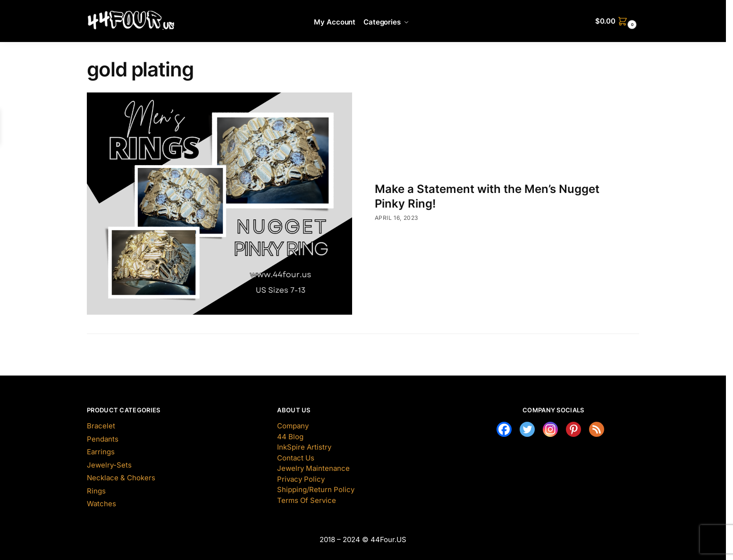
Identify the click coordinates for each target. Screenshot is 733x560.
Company (293, 426)
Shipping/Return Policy (316, 489)
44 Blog (290, 437)
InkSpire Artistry (304, 447)
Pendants (103, 439)
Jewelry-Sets (109, 465)
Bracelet (101, 426)
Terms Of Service (307, 500)
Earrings (101, 452)
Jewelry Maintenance (313, 468)
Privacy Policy (301, 479)
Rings (96, 491)
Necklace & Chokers (121, 478)
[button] (617, 21)
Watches (101, 504)
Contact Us (296, 458)
